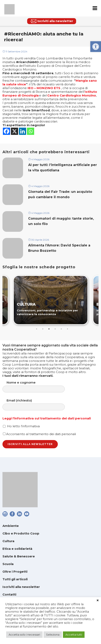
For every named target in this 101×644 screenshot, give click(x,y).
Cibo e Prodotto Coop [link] (21, 533)
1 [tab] (37, 329)
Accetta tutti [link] (74, 635)
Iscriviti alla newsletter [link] (21, 587)
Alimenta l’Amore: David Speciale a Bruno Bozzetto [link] (59, 248)
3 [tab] (49, 329)
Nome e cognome (38, 387)
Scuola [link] (8, 564)
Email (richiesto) (38, 404)
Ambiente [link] (11, 526)
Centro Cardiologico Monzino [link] (72, 95)
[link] (96, 47)
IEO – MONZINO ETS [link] (44, 88)
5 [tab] (61, 329)
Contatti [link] (9, 594)
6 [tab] (67, 329)
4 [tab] (55, 329)
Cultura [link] (8, 541)
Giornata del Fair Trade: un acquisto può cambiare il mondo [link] (60, 194)
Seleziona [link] (53, 635)
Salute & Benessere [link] (19, 556)
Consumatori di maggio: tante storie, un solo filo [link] (61, 221)
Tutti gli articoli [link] (15, 579)
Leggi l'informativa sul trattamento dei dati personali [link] (47, 418)
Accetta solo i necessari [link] (24, 635)
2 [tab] (43, 329)
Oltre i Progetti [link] (15, 572)
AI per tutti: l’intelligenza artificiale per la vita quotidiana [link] (63, 167)
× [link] (98, 600)
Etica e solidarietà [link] (17, 549)
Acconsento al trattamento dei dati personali (39, 434)
